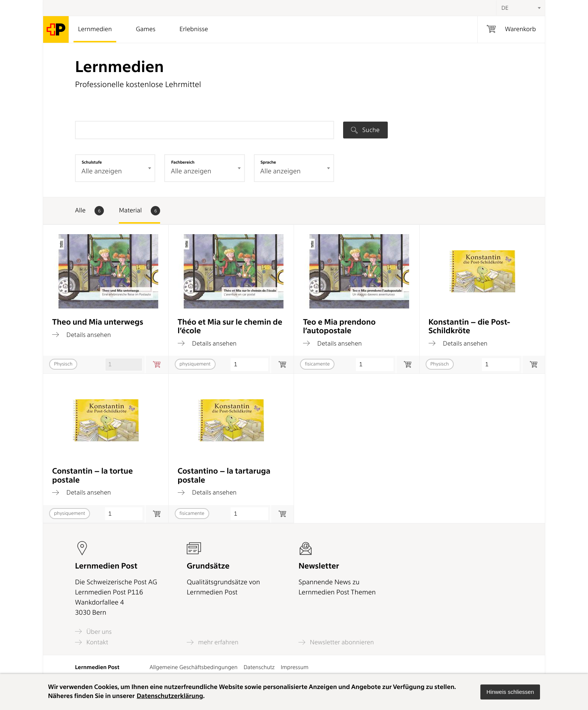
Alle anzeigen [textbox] (102, 171)
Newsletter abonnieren (336, 642)
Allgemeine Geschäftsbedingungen (194, 667)
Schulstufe (92, 162)
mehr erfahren (213, 642)
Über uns (93, 631)
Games (145, 29)
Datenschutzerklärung (170, 696)
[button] (510, 692)
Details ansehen (82, 335)
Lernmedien (95, 29)
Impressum (294, 667)
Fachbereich (183, 162)
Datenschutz (259, 667)
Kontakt (91, 642)
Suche (365, 130)
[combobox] (520, 8)
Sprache (268, 162)
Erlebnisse (193, 29)
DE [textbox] (505, 8)
